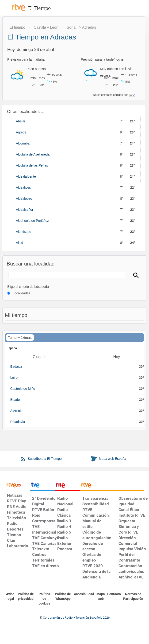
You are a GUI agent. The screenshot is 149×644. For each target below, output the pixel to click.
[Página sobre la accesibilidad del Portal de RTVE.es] (84, 594)
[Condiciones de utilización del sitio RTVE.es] (10, 597)
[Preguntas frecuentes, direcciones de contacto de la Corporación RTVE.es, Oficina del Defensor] (114, 594)
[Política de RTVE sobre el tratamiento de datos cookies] (44, 599)
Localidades (21, 293)
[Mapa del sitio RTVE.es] (101, 597)
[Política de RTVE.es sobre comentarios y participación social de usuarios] (133, 597)
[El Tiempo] (45, 6)
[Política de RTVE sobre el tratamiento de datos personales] (26, 597)
